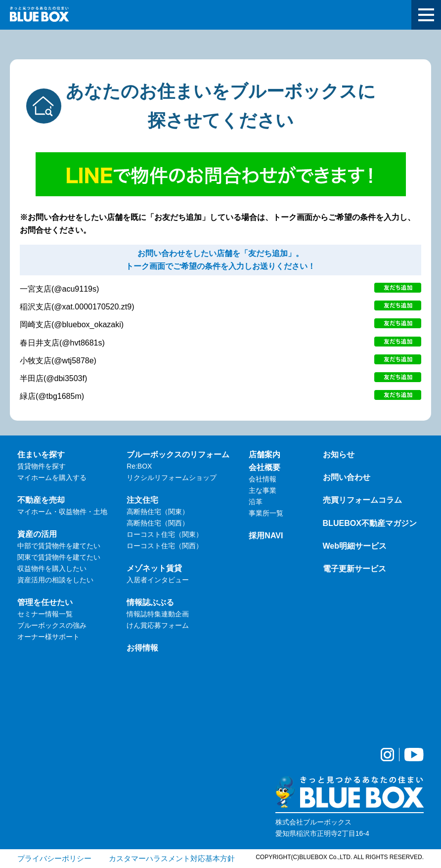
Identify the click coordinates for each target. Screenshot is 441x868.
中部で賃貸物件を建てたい (59, 546)
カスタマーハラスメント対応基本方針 (172, 858)
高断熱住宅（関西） (158, 523)
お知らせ (339, 454)
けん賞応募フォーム (158, 625)
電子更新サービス (354, 568)
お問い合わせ (347, 477)
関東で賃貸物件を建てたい (59, 557)
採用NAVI (266, 535)
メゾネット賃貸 (154, 568)
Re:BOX (139, 466)
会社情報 (263, 479)
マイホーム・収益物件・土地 (62, 512)
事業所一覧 (266, 513)
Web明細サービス (355, 546)
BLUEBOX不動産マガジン (370, 523)
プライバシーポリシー (54, 858)
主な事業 (263, 490)
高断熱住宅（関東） (158, 512)
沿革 (256, 502)
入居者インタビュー (158, 580)
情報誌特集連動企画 (158, 614)
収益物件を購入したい (52, 568)
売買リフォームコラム (362, 500)
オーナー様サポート (48, 637)
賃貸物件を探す (42, 466)
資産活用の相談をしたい (55, 580)
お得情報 (142, 648)
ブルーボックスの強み (52, 625)
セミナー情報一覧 (45, 614)
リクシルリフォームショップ (172, 477)
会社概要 (265, 467)
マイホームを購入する (52, 477)
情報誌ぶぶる (150, 602)
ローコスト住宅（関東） (165, 534)
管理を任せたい (45, 602)
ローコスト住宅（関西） (165, 546)
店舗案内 (265, 454)
